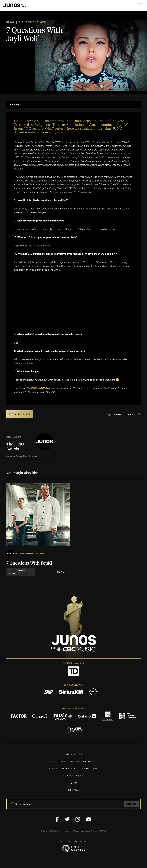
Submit (132, 804)
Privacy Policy (73, 775)
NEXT (131, 414)
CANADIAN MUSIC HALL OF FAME (73, 761)
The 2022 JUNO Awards (41, 388)
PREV (117, 414)
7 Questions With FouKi (29, 563)
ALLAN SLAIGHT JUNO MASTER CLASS (73, 768)
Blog (10, 22)
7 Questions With (33, 22)
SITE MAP (73, 790)
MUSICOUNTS (73, 754)
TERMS (73, 783)
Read (61, 572)
